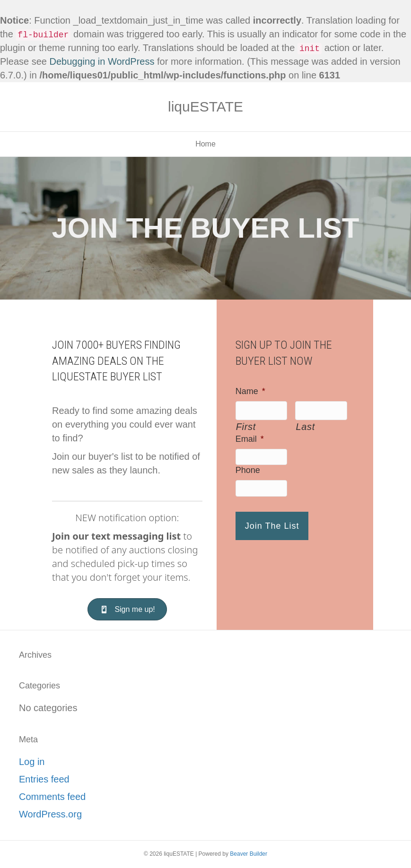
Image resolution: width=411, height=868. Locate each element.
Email (250, 439)
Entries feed (44, 779)
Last (305, 427)
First (246, 427)
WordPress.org (50, 814)
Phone (248, 470)
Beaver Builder (249, 854)
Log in (32, 762)
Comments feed (52, 797)
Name (250, 391)
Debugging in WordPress (102, 61)
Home (205, 144)
